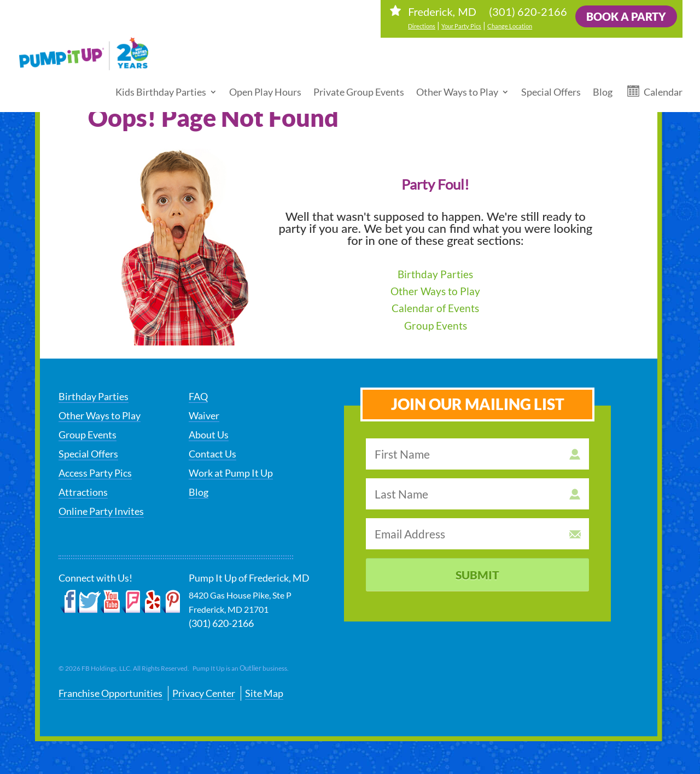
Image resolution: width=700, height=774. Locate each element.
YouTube (111, 602)
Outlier (250, 668)
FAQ (198, 396)
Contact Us (212, 454)
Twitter (89, 602)
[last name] (477, 494)
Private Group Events (359, 87)
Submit (477, 575)
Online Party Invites (101, 511)
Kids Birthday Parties (161, 87)
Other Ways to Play (457, 87)
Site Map (264, 693)
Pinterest (170, 602)
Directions (422, 26)
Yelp (150, 602)
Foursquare (130, 602)
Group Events (436, 326)
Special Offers (551, 87)
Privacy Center (204, 693)
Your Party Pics (461, 26)
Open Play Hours (265, 87)
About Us (209, 435)
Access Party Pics (95, 473)
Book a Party (626, 16)
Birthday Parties (435, 274)
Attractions (83, 492)
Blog (603, 87)
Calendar (663, 87)
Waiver (204, 415)
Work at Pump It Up (231, 473)
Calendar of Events (435, 308)
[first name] (477, 454)
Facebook (68, 602)
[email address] (477, 534)
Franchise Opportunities (110, 693)
